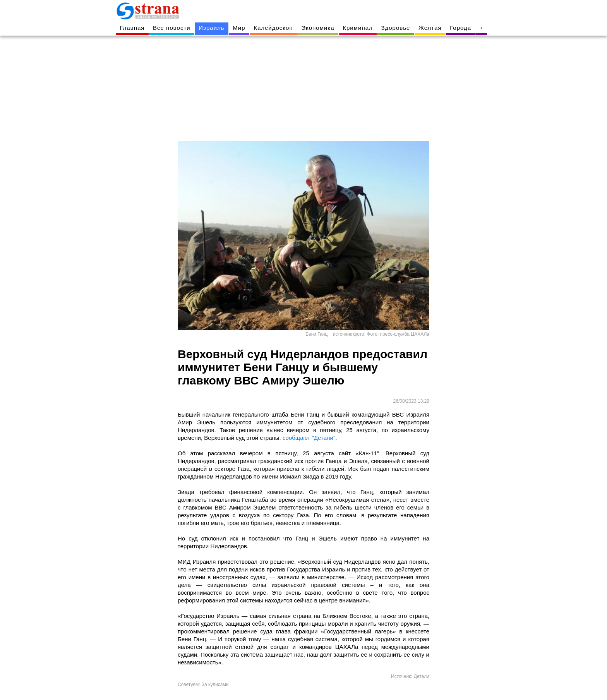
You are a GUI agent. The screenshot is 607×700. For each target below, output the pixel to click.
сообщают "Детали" (309, 438)
